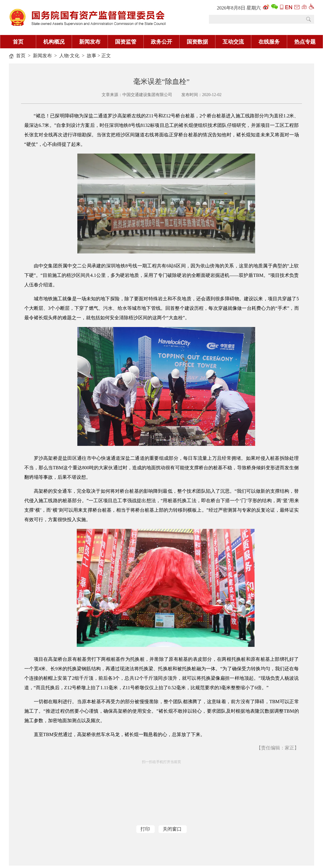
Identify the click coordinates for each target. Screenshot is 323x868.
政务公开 (161, 42)
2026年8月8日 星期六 (239, 8)
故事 (92, 56)
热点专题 (305, 42)
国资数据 (197, 42)
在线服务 (269, 42)
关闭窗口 (172, 829)
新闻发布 (90, 42)
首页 (18, 42)
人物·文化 (69, 56)
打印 (145, 829)
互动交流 (233, 42)
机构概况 (54, 42)
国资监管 (126, 42)
